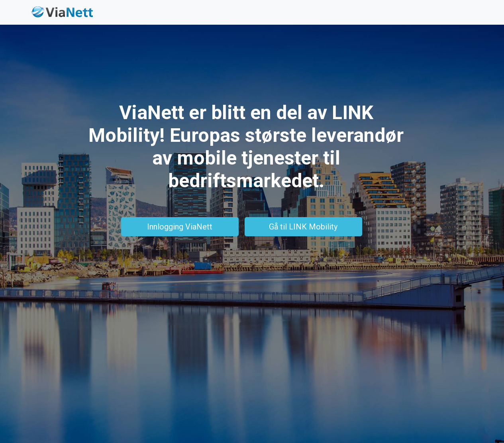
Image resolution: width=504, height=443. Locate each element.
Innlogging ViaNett (180, 227)
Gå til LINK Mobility (303, 227)
